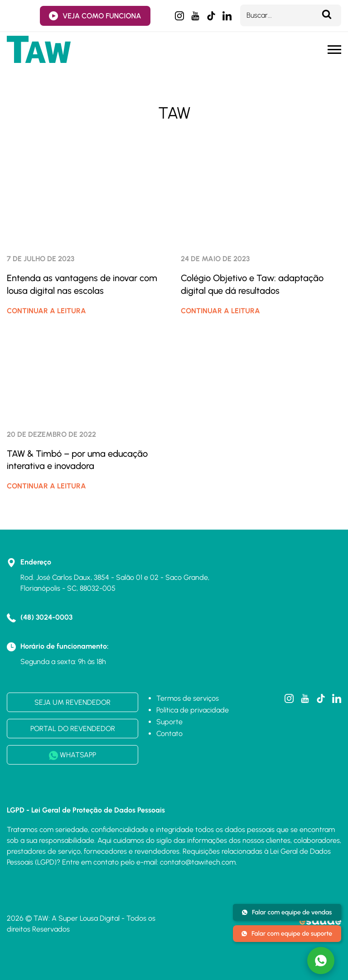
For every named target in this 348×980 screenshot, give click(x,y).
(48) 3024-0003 (46, 617)
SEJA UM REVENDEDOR (72, 702)
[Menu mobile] (334, 50)
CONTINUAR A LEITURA (46, 311)
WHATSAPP (72, 755)
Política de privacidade (193, 710)
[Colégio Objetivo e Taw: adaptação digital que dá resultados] (261, 197)
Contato (169, 734)
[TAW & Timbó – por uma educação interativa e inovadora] (87, 373)
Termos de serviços (188, 698)
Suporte (169, 722)
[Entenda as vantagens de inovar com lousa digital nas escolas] (87, 197)
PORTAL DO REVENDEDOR (73, 729)
